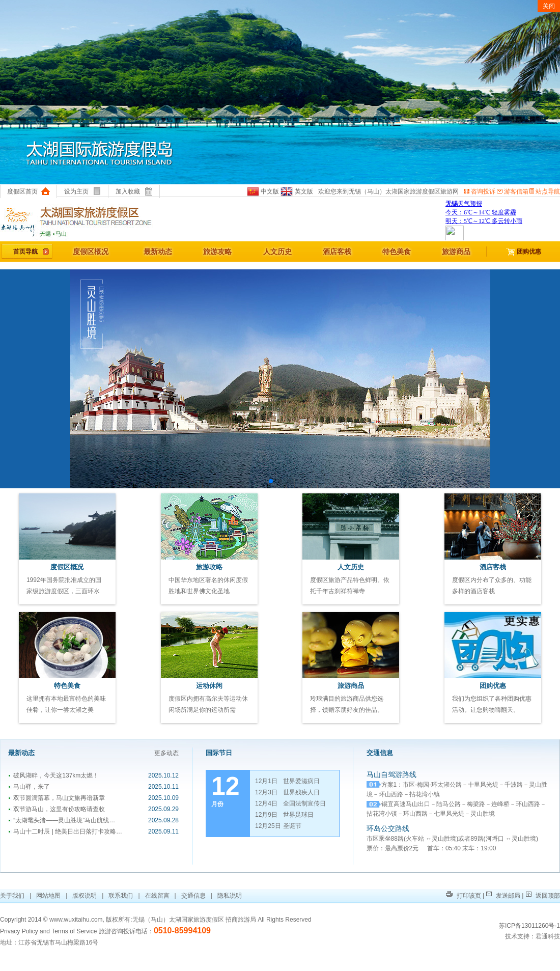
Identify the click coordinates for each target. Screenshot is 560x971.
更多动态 (166, 753)
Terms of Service (74, 931)
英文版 (296, 191)
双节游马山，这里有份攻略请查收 (57, 809)
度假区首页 (29, 191)
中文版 (263, 191)
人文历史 (277, 252)
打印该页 (463, 896)
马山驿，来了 (29, 787)
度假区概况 (91, 252)
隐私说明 (230, 896)
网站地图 (48, 896)
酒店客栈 (337, 252)
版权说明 (85, 896)
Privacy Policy (19, 931)
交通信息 (193, 896)
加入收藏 (134, 191)
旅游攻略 (217, 252)
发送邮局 (503, 896)
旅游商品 (456, 252)
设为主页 (83, 191)
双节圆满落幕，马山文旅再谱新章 (57, 798)
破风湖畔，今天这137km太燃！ (53, 775)
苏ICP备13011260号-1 (529, 926)
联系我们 (121, 896)
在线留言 (157, 896)
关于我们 (13, 896)
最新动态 (158, 252)
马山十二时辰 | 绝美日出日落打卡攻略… (65, 831)
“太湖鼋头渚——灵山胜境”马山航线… (62, 820)
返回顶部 (543, 896)
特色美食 (397, 252)
